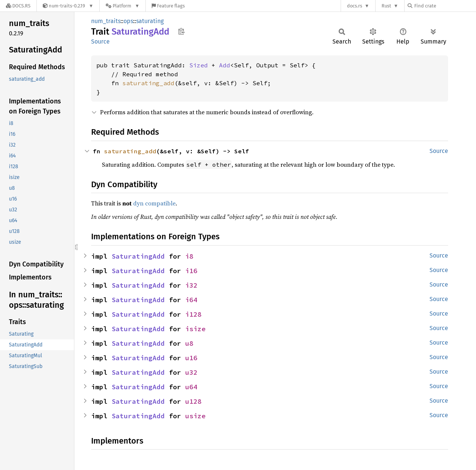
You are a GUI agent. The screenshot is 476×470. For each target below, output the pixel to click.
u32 (191, 372)
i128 (193, 314)
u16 (191, 358)
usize (195, 416)
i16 (191, 271)
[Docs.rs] (18, 6)
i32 (191, 285)
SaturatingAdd (138, 256)
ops (128, 21)
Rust (386, 6)
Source (100, 41)
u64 (191, 387)
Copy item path (181, 31)
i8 (189, 256)
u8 (189, 343)
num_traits (106, 21)
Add (225, 65)
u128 (193, 401)
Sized (199, 65)
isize (195, 329)
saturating (150, 21)
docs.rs (355, 6)
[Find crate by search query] (445, 6)
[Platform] (123, 6)
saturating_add (148, 83)
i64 (191, 300)
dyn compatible (154, 203)
